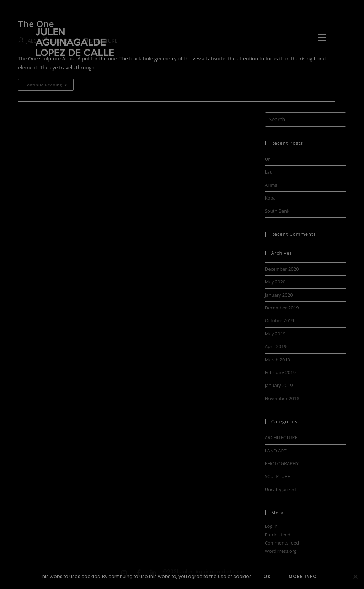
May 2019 (275, 334)
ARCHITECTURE (281, 437)
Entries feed (278, 535)
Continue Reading (48, 83)
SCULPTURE (277, 476)
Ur (267, 159)
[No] (355, 577)
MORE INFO (303, 576)
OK (267, 576)
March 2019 (278, 360)
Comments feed (282, 543)
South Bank (277, 211)
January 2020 (279, 295)
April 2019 (276, 346)
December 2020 (282, 269)
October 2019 (279, 320)
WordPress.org (281, 551)
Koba (270, 198)
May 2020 (275, 282)
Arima (271, 185)
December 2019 (282, 308)
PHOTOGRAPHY (282, 463)
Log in (271, 526)
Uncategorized (280, 489)
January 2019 (279, 385)
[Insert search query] (305, 120)
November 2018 (282, 398)
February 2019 (280, 372)
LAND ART (276, 451)
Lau (269, 172)
